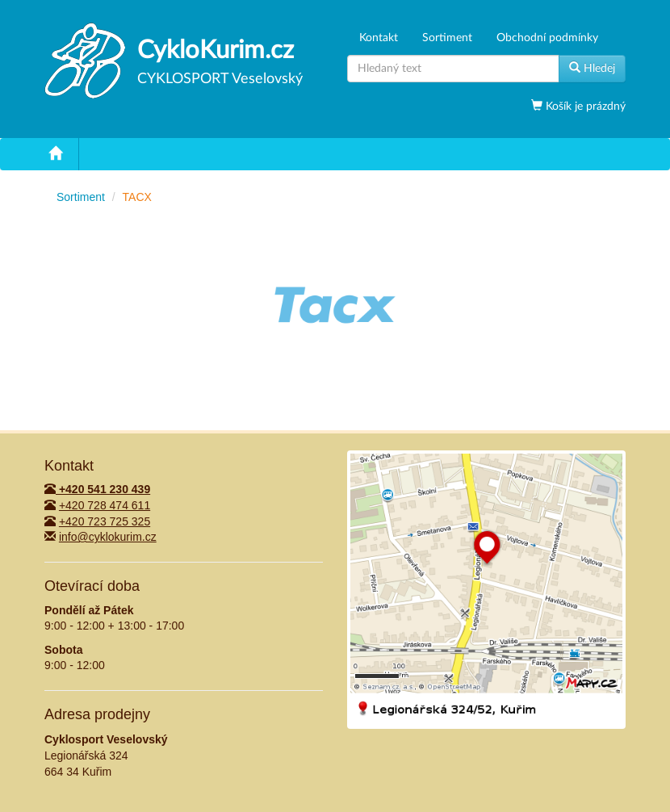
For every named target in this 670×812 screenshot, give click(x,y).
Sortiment (447, 38)
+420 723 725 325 (105, 521)
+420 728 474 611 (105, 505)
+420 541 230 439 (97, 489)
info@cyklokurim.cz (108, 537)
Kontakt (379, 38)
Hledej (592, 68)
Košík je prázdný (584, 107)
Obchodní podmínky (547, 38)
